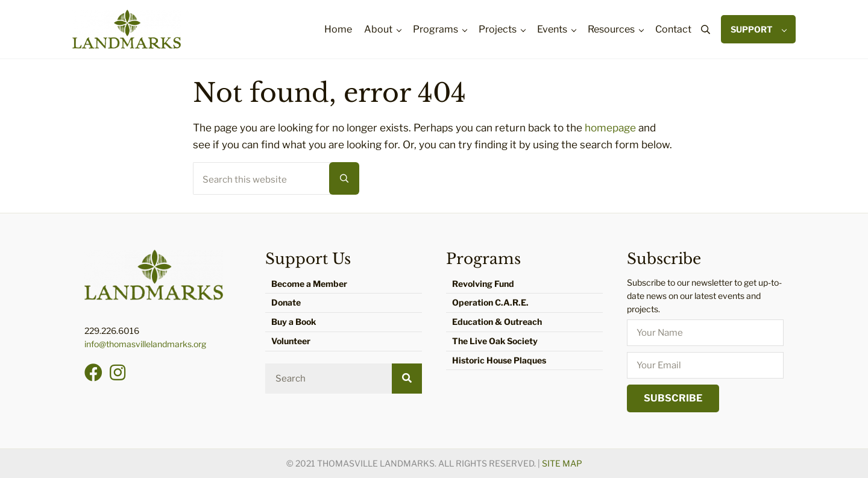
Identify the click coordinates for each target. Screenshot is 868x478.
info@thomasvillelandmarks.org (145, 344)
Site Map (562, 463)
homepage (610, 127)
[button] (93, 373)
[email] (705, 365)
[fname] (705, 333)
